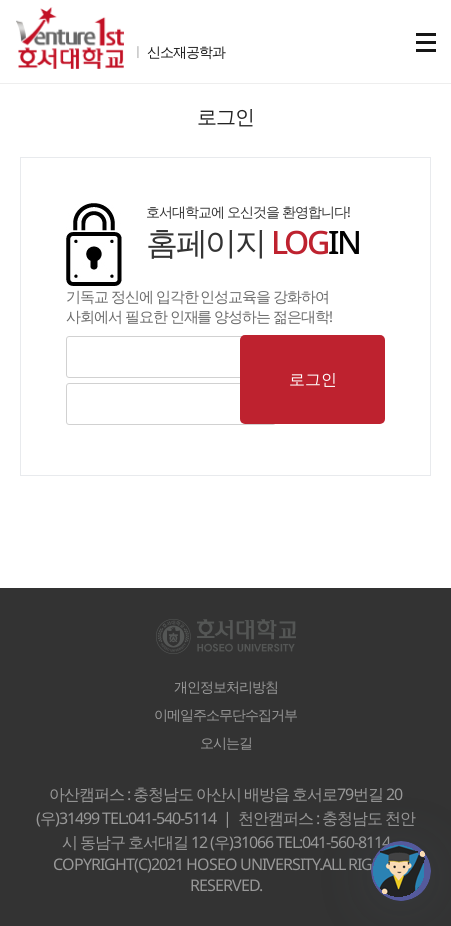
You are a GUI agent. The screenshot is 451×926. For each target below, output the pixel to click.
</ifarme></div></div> (401, 871)
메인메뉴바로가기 (0, 0)
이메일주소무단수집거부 (225, 715)
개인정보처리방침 (226, 687)
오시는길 (226, 743)
